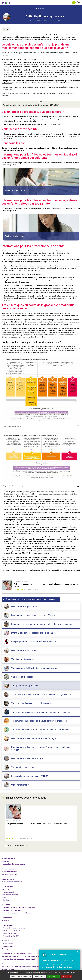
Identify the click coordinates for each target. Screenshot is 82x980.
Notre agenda (6, 949)
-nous (7, 946)
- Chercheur (6, 900)
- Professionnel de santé (10, 895)
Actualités (5, 861)
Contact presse (7, 944)
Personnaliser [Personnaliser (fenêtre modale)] (40, 977)
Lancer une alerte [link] (8, 879)
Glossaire (5, 920)
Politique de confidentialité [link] (21, 977)
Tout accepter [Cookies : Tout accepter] (53, 977)
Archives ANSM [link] (7, 918)
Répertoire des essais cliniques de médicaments (19, 908)
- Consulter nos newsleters (11, 933)
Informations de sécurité (10, 872)
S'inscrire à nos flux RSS (11, 936)
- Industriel (5, 889)
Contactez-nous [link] (7, 941)
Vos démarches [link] (7, 887)
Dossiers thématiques (10, 874)
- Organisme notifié (8, 892)
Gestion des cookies (9, 969)
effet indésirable (70, 296)
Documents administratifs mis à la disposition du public (21, 956)
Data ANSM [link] (6, 905)
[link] (6, 3)
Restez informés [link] (8, 925)
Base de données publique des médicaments (18, 913)
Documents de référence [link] (10, 869)
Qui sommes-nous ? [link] (9, 859)
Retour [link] (41, 8)
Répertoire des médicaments (12, 910)
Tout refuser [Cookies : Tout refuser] (66, 977)
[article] (41, 181)
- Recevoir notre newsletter (11, 931)
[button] (74, 3)
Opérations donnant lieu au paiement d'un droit (18, 959)
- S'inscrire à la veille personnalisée (13, 928)
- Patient (5, 897)
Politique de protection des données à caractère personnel (23, 967)
